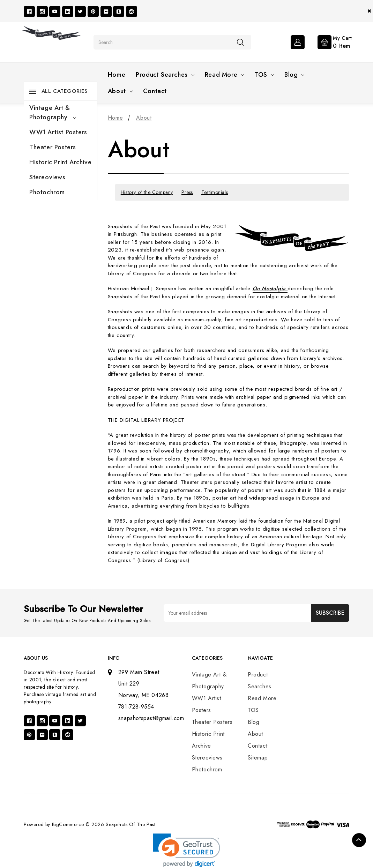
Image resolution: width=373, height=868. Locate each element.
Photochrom (47, 192)
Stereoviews (47, 177)
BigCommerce (68, 824)
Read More (224, 75)
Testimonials (215, 192)
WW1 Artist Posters (58, 132)
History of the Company (147, 192)
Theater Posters (53, 147)
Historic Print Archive (60, 162)
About (120, 91)
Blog (294, 75)
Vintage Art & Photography (53, 113)
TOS (264, 75)
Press (187, 192)
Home (117, 75)
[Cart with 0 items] (329, 42)
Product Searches (165, 75)
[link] (186, 850)
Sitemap (258, 758)
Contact (155, 91)
